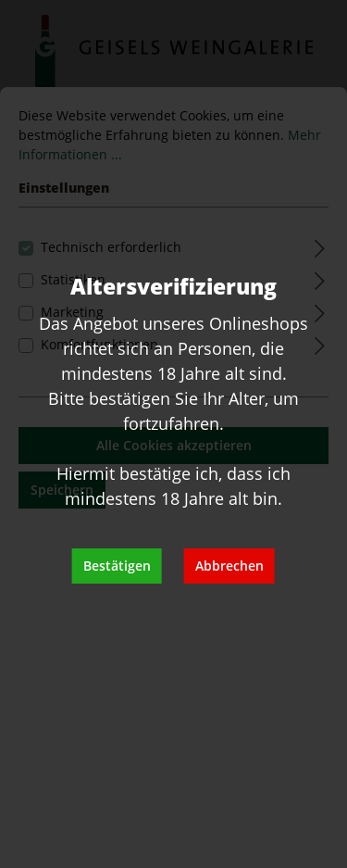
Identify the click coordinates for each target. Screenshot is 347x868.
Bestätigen (117, 566)
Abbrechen (229, 566)
